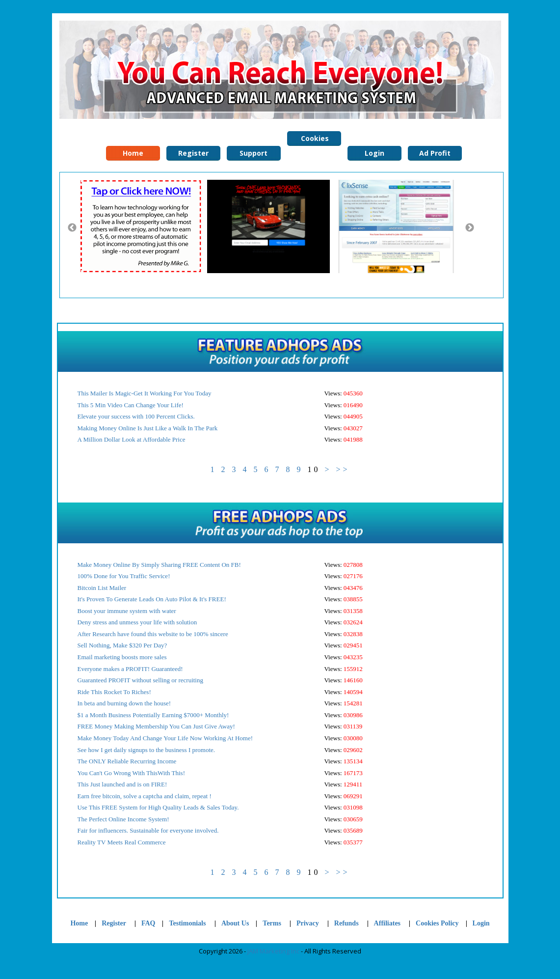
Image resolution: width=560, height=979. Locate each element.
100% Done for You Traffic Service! (124, 576)
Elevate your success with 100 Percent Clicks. (136, 416)
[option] (143, 226)
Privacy (308, 923)
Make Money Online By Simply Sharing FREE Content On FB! (159, 565)
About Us (235, 923)
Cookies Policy (314, 140)
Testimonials (188, 923)
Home (79, 923)
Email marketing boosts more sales (122, 657)
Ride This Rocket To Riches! (114, 692)
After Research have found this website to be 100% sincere (153, 634)
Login (481, 923)
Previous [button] (72, 228)
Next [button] (470, 228)
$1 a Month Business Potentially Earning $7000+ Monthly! (153, 715)
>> (343, 469)
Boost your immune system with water (127, 611)
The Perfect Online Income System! (123, 819)
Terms (272, 923)
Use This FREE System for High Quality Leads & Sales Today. (158, 807)
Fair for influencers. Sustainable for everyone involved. (148, 830)
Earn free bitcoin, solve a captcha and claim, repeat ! (145, 796)
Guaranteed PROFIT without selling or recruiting (140, 680)
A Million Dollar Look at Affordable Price (132, 439)
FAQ (148, 923)
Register (114, 923)
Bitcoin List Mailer (102, 588)
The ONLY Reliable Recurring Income (127, 761)
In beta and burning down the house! (124, 703)
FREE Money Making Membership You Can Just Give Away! (156, 726)
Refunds (347, 923)
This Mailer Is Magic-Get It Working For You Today (145, 393)
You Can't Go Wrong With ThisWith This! (132, 773)
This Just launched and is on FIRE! (122, 784)
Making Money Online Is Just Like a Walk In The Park (148, 428)
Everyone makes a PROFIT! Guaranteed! (130, 669)
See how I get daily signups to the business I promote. (147, 750)
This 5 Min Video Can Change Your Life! (131, 405)
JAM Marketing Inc (273, 951)
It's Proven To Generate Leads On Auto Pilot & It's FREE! (152, 599)
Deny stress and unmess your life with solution (137, 622)
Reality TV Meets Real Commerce (122, 842)
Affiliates (387, 923)
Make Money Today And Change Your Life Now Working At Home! (165, 738)
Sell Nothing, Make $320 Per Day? (122, 645)
